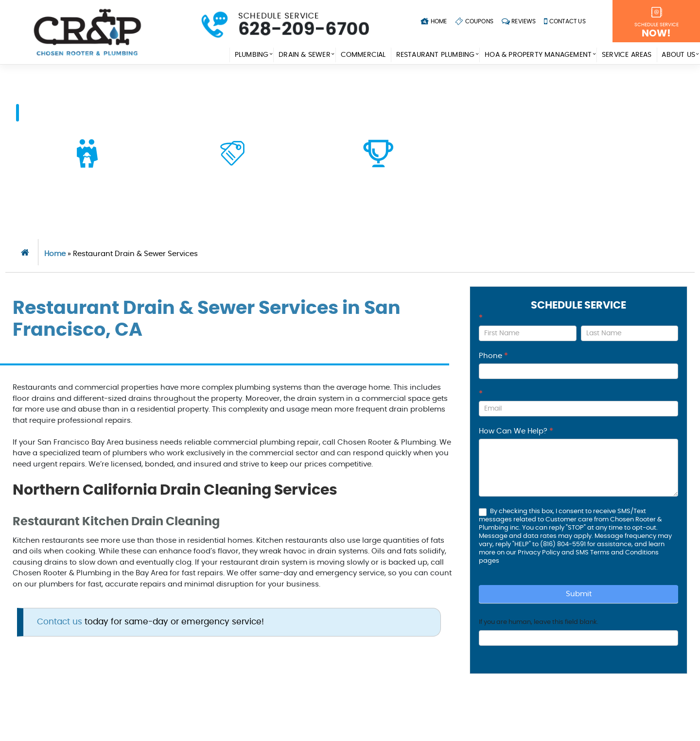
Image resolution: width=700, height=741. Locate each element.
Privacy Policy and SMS (554, 553)
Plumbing (251, 55)
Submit (579, 594)
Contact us (60, 622)
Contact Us (565, 21)
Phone (493, 356)
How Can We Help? (516, 431)
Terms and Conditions (624, 553)
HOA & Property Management (538, 55)
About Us (678, 55)
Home (434, 21)
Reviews (519, 21)
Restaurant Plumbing (435, 55)
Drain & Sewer (305, 55)
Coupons (474, 21)
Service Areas (627, 55)
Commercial (363, 55)
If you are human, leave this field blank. (539, 622)
